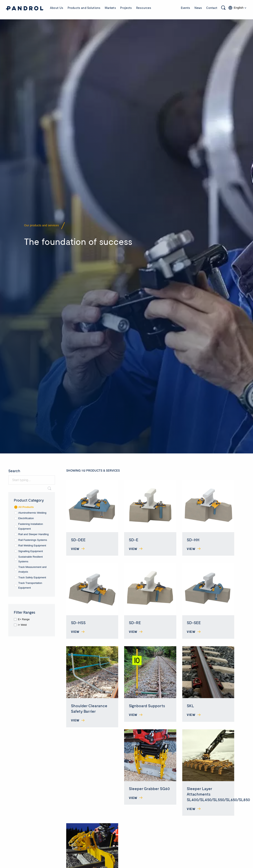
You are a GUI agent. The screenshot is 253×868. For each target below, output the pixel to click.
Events (186, 8)
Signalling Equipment (31, 551)
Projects (126, 8)
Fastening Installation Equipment (31, 526)
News (198, 8)
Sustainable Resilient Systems (31, 559)
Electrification (26, 518)
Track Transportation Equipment (30, 585)
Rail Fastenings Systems (33, 540)
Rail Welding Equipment (32, 545)
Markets (110, 8)
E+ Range (24, 619)
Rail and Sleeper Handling (34, 534)
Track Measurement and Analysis (33, 569)
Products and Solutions (84, 8)
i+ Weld (22, 625)
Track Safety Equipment (32, 577)
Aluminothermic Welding (32, 513)
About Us (57, 8)
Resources (144, 8)
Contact (212, 8)
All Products (26, 507)
